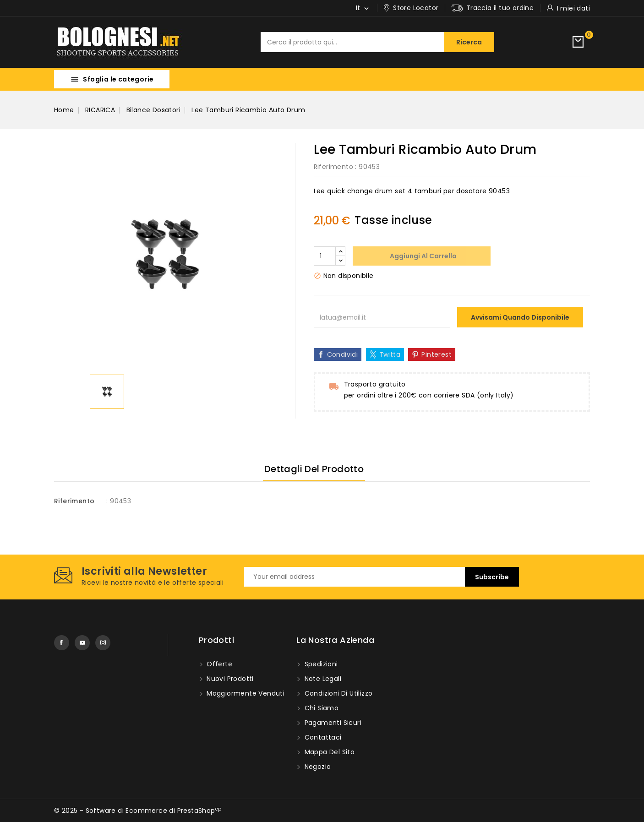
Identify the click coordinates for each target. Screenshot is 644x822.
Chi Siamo (320, 708)
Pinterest (437, 354)
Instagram (103, 643)
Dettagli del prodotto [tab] (314, 469)
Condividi (343, 354)
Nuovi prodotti (229, 679)
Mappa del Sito (328, 752)
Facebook (62, 643)
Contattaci (322, 737)
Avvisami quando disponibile (520, 317)
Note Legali (322, 679)
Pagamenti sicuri (332, 723)
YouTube (82, 643)
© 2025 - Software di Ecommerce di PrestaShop (138, 811)
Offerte (218, 664)
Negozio (317, 767)
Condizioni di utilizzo (337, 693)
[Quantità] (325, 256)
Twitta (390, 354)
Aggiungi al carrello (423, 256)
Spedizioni (320, 664)
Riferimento (333, 167)
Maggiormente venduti (245, 693)
